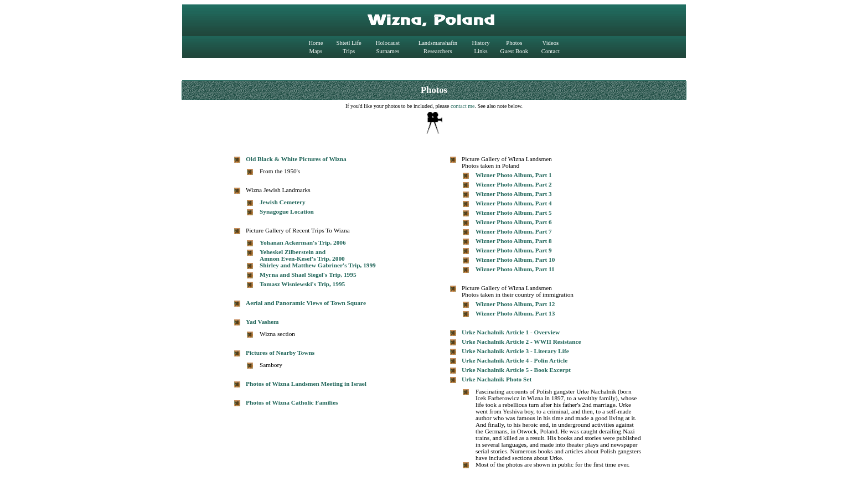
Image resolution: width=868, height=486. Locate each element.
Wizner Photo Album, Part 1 (514, 175)
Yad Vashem (262, 322)
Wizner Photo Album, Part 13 (515, 313)
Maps (316, 51)
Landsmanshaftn (438, 43)
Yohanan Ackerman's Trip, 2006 (303, 242)
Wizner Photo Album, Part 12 (515, 304)
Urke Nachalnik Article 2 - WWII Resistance (521, 342)
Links (480, 51)
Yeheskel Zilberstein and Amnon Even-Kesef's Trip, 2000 (302, 255)
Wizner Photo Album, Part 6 (514, 222)
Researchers (438, 51)
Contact (551, 51)
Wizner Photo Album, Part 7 (514, 231)
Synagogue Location (287, 211)
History (481, 43)
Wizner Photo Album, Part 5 (514, 213)
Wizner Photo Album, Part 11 (515, 269)
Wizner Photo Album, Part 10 (515, 260)
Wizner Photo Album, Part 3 (514, 194)
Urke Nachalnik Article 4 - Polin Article (515, 360)
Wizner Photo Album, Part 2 (514, 184)
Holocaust (388, 43)
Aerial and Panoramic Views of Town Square (306, 303)
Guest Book (514, 51)
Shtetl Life (349, 43)
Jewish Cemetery (283, 202)
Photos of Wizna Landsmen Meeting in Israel (306, 384)
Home (316, 43)
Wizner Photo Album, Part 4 (514, 203)
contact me (463, 106)
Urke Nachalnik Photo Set (497, 379)
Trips (349, 51)
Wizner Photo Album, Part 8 (514, 241)
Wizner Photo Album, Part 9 (514, 250)
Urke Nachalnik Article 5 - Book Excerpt (516, 370)
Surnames (387, 51)
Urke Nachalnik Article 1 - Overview (511, 332)
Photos (514, 43)
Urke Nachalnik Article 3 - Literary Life (515, 351)
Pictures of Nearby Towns (280, 353)
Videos (551, 43)
